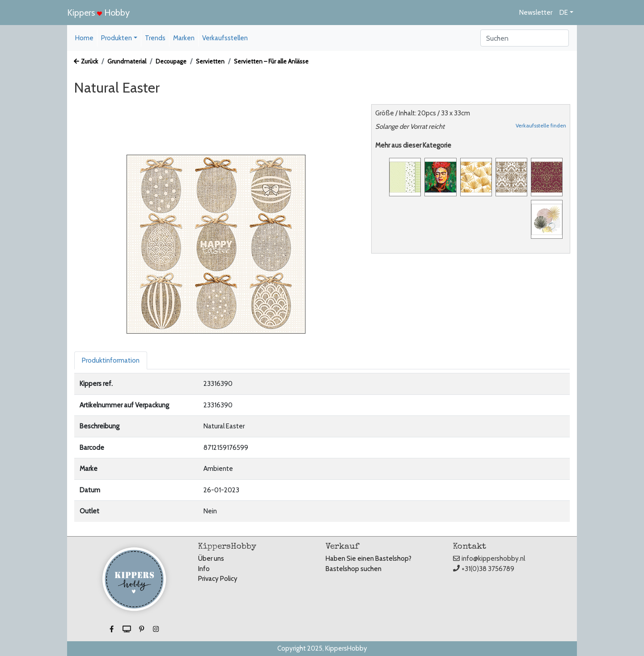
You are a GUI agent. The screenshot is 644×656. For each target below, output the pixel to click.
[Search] (525, 38)
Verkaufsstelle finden (541, 125)
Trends (155, 38)
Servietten (210, 61)
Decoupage (171, 61)
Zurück (86, 61)
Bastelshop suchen (354, 569)
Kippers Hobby (98, 13)
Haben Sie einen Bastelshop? (369, 559)
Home (84, 38)
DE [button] (564, 13)
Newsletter (536, 13)
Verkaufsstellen (225, 38)
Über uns (211, 559)
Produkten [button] (117, 38)
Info (204, 569)
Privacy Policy (218, 579)
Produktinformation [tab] (111, 360)
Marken (184, 38)
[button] (112, 629)
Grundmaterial (127, 61)
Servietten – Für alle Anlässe (271, 61)
